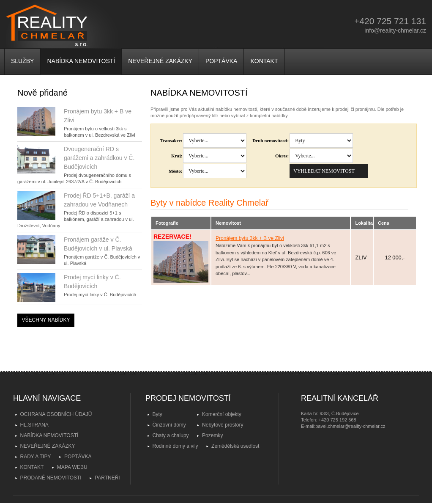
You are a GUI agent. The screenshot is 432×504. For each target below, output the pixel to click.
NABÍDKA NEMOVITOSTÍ (81, 61)
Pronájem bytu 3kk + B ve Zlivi (250, 238)
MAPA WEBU (72, 467)
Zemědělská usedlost (235, 446)
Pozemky (212, 435)
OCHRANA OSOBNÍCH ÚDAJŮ (56, 414)
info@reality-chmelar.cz (395, 30)
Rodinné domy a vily (175, 446)
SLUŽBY (22, 61)
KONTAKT (264, 61)
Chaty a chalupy (171, 435)
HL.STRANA (34, 425)
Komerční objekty (222, 414)
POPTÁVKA (221, 61)
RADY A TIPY (36, 457)
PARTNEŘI (107, 478)
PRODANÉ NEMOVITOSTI (51, 478)
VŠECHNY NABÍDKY (46, 320)
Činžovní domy (169, 425)
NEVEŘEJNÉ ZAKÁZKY (160, 61)
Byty (157, 414)
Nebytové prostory (223, 425)
